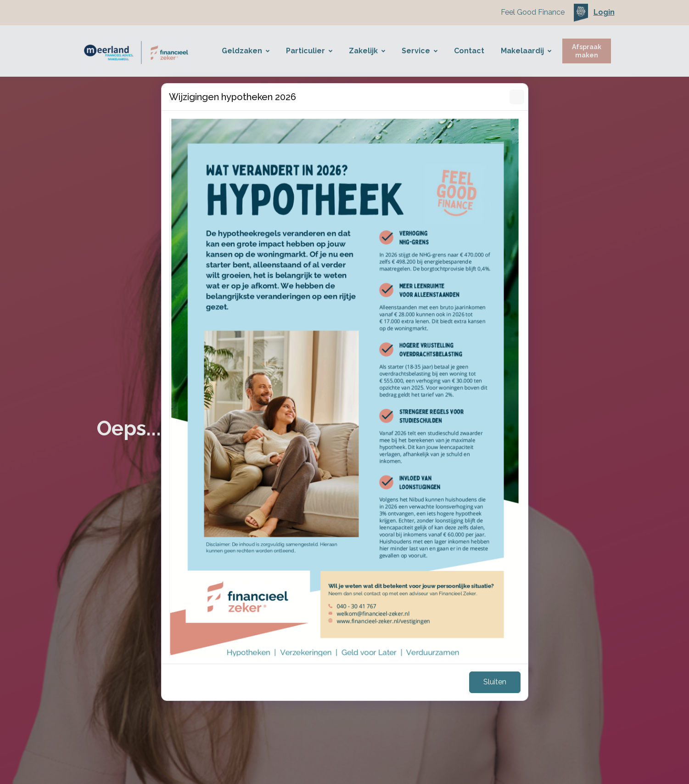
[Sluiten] (517, 97)
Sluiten (495, 682)
